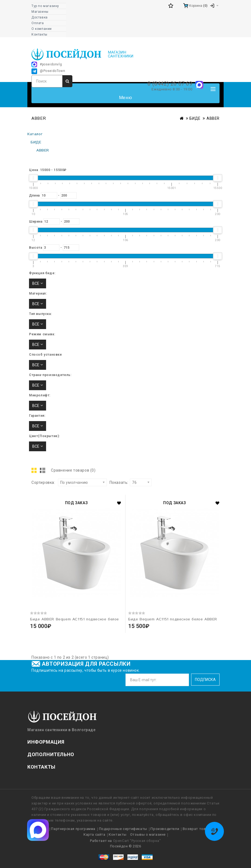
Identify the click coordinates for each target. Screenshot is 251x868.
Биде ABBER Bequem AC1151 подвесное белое (75, 619)
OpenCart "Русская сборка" (137, 841)
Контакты (118, 834)
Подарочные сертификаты (123, 829)
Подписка (205, 680)
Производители (165, 829)
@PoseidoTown (48, 71)
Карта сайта (94, 834)
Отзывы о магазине (148, 834)
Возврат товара (197, 829)
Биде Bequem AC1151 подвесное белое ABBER (173, 619)
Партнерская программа (73, 829)
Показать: (119, 482)
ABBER (213, 118)
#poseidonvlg (47, 64)
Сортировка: (43, 482)
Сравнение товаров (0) (73, 470)
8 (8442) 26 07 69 (170, 84)
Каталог (35, 134)
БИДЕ (195, 118)
